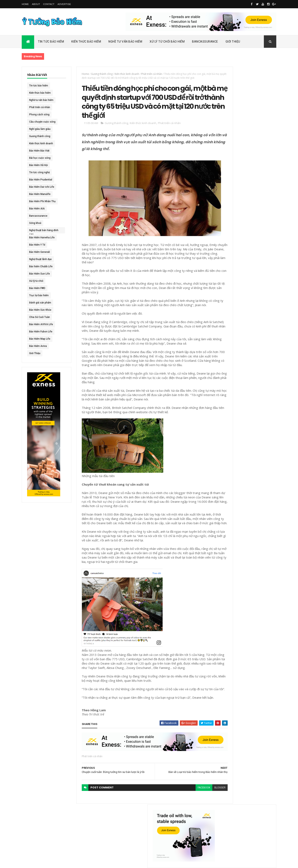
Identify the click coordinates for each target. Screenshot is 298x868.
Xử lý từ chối (36, 281)
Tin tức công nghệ (39, 172)
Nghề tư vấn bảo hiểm (41, 100)
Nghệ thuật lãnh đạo (40, 259)
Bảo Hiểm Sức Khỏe (40, 310)
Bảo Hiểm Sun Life (40, 274)
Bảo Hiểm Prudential (41, 180)
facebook (181, 831)
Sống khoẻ (35, 223)
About (36, 4)
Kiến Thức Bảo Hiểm (86, 42)
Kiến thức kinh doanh (41, 143)
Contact (49, 4)
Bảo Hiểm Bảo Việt (39, 151)
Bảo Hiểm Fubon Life (41, 332)
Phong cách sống (39, 115)
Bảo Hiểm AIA (37, 209)
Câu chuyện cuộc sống (42, 122)
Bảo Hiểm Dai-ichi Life (42, 187)
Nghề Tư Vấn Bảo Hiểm (125, 42)
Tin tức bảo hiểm (39, 86)
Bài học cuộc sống (40, 158)
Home (25, 4)
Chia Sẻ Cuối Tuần (40, 317)
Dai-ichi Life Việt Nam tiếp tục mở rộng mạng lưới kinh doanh (254, 179)
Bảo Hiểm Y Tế (37, 245)
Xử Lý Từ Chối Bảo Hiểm (167, 42)
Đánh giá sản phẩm (40, 303)
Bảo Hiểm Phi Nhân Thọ (42, 201)
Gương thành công (40, 136)
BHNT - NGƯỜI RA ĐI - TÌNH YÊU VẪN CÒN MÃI (253, 238)
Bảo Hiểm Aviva (38, 346)
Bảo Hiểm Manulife (40, 194)
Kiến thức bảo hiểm (40, 93)
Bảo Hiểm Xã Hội (38, 165)
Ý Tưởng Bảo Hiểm (87, 862)
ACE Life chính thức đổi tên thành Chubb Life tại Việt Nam (254, 197)
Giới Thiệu (233, 42)
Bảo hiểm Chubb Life (41, 266)
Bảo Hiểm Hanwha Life (42, 238)
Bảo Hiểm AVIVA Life (41, 324)
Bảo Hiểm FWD (37, 288)
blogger (197, 831)
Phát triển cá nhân (40, 107)
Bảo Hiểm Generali (40, 252)
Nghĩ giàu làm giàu (40, 129)
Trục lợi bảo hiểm (39, 295)
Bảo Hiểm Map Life (40, 339)
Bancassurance (205, 42)
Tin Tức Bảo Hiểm (51, 42)
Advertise (64, 4)
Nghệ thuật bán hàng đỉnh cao (41, 231)
